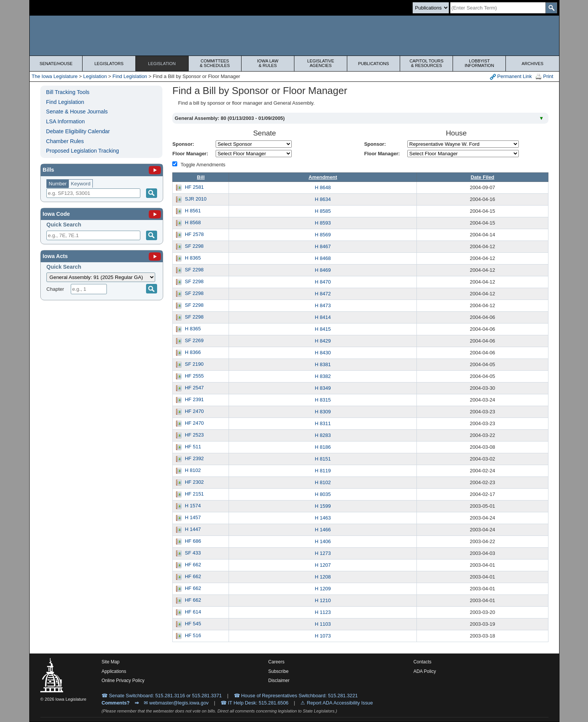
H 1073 (323, 636)
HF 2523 (194, 435)
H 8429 (323, 341)
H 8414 (323, 317)
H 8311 (323, 423)
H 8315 (323, 400)
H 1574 (193, 506)
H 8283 (323, 435)
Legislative (321, 63)
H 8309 (323, 412)
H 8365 (193, 258)
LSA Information (65, 121)
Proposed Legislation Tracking (83, 151)
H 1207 (323, 565)
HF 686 (193, 541)
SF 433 (193, 553)
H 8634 (323, 199)
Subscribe (278, 671)
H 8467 (323, 246)
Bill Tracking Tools (68, 92)
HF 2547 (194, 388)
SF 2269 (194, 340)
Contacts (422, 662)
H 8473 (323, 305)
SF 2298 (194, 246)
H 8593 (323, 223)
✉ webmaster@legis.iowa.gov (176, 703)
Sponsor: (183, 144)
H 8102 (193, 470)
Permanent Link (511, 77)
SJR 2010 (196, 199)
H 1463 (323, 518)
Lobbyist (479, 63)
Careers (276, 662)
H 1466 (323, 530)
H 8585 (323, 211)
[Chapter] (89, 289)
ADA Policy (425, 671)
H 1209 (323, 589)
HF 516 (193, 635)
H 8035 (323, 494)
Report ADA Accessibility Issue (340, 703)
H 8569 (323, 235)
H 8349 (323, 388)
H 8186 (323, 447)
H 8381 (323, 364)
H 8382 (323, 376)
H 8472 (323, 294)
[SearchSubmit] (551, 8)
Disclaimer (279, 681)
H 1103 (323, 624)
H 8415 (323, 329)
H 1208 (323, 577)
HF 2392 (194, 458)
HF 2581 (194, 187)
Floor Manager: (190, 154)
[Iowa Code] (155, 214)
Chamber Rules (65, 141)
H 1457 (193, 517)
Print (544, 77)
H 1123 (323, 612)
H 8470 (323, 282)
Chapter (55, 289)
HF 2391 (194, 399)
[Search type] (431, 8)
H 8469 (323, 270)
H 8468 (323, 258)
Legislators (109, 64)
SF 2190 (194, 364)
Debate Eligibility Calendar (78, 131)
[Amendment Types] (175, 164)
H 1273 (323, 553)
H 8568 (193, 222)
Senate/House (56, 64)
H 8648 (323, 187)
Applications (114, 671)
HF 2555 (194, 376)
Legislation (162, 64)
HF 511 (193, 447)
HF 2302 (194, 482)
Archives (532, 64)
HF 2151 (194, 494)
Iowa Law (268, 63)
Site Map (110, 662)
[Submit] (152, 235)
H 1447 (193, 529)
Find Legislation (130, 76)
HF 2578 (194, 234)
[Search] (498, 8)
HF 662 (193, 565)
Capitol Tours (426, 63)
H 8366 (193, 352)
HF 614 (193, 612)
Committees (215, 63)
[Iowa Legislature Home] (294, 36)
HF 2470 (194, 411)
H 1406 (323, 541)
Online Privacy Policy (123, 681)
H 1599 (323, 506)
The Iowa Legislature (55, 76)
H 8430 (323, 353)
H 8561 (193, 211)
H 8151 (323, 459)
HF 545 (193, 624)
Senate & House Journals (77, 112)
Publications (374, 64)
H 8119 (323, 471)
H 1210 (323, 600)
